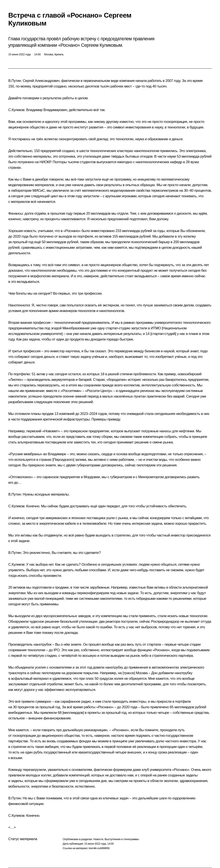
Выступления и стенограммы (122, 839)
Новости (98, 839)
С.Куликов (16, 110)
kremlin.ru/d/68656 (99, 848)
